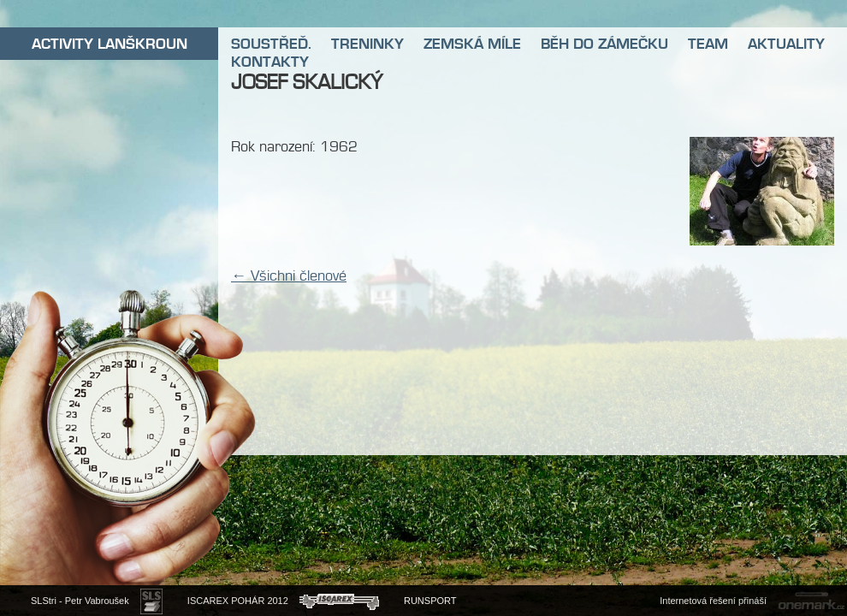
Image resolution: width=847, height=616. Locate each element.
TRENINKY (367, 44)
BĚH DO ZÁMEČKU (604, 44)
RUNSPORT (430, 601)
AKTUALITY (786, 44)
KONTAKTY (270, 62)
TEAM (708, 44)
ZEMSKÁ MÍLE (472, 44)
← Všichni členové (289, 275)
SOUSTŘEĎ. (271, 44)
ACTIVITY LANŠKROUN (110, 44)
